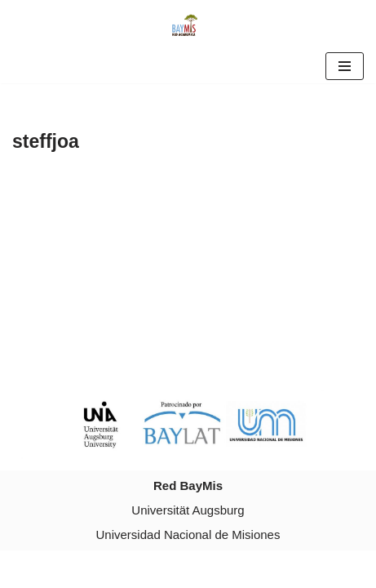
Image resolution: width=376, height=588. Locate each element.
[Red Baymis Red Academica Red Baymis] (188, 24)
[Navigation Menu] (345, 66)
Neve (119, 569)
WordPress (241, 569)
